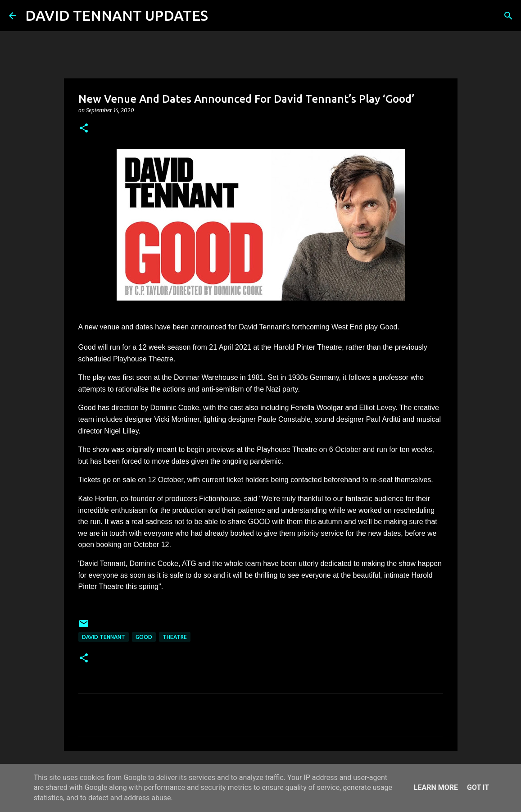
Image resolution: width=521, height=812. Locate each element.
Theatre (175, 637)
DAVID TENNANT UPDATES (117, 15)
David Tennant (104, 637)
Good (144, 637)
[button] (84, 129)
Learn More (436, 787)
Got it (478, 787)
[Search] (221, 16)
